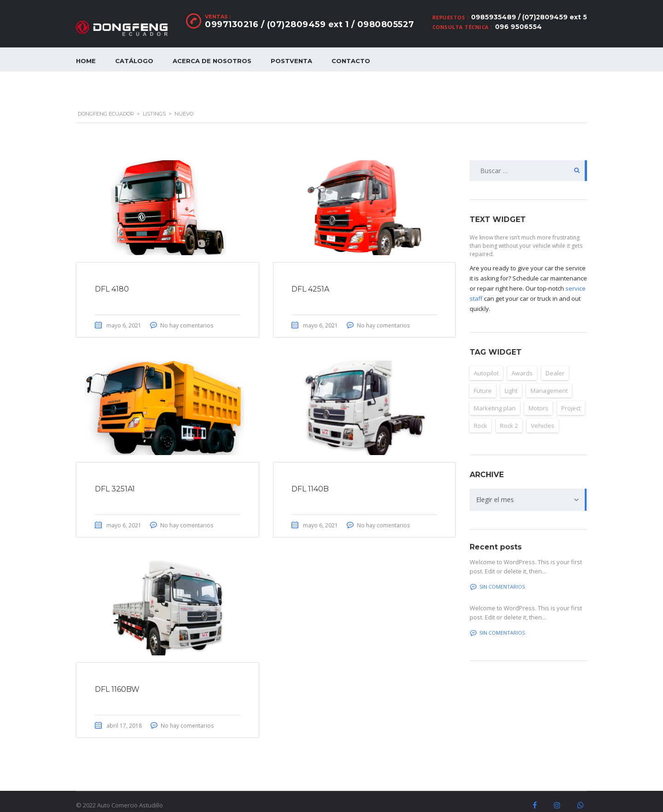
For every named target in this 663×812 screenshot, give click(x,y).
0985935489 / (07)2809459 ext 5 (529, 17)
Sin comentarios (497, 576)
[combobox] (528, 489)
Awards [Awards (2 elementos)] (522, 362)
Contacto (351, 61)
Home (86, 61)
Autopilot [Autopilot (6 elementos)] (486, 362)
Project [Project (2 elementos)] (571, 397)
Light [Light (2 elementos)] (511, 380)
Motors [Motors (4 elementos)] (538, 397)
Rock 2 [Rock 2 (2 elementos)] (509, 415)
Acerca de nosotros (212, 61)
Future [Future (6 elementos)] (483, 380)
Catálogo (134, 61)
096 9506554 (518, 27)
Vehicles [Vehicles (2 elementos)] (543, 415)
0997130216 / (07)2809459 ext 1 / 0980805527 (310, 24)
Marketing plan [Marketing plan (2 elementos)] (495, 397)
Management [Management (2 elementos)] (549, 380)
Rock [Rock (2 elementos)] (480, 415)
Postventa (291, 61)
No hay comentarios (187, 315)
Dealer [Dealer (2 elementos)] (555, 362)
